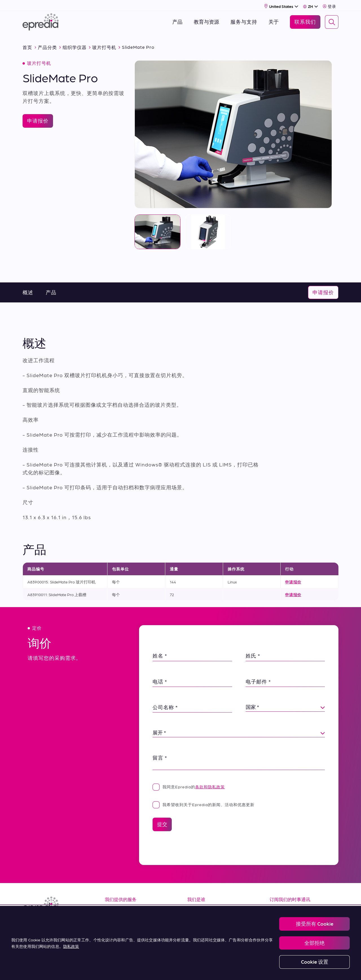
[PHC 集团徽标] (32, 969)
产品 (51, 289)
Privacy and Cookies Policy (139, 969)
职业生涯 (198, 920)
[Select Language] (311, 5)
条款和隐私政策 (210, 784)
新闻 (193, 933)
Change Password (241, 969)
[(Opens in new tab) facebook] (42, 923)
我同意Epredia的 (189, 784)
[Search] (332, 21)
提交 (162, 821)
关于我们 (198, 907)
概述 (28, 289)
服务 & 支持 (119, 920)
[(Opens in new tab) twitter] (69, 923)
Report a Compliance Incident (193, 969)
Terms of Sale (122, 933)
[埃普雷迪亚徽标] (41, 20)
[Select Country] (281, 5)
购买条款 (116, 945)
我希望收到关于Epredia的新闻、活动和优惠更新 (203, 802)
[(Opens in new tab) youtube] (55, 923)
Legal (103, 969)
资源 (110, 907)
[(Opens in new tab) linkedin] (28, 923)
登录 (329, 5)
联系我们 (198, 945)
